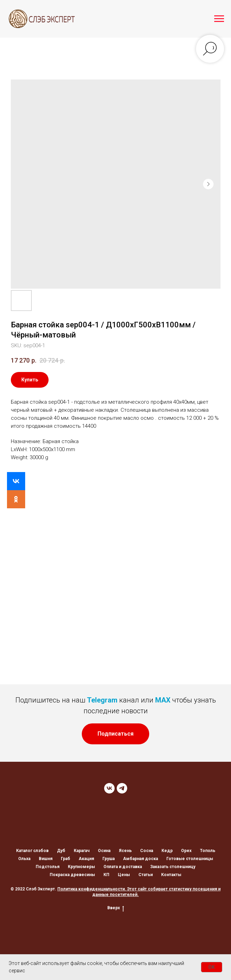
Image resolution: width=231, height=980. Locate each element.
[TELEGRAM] (122, 788)
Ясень (125, 851)
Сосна (147, 851)
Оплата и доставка (123, 867)
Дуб (61, 851)
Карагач (82, 851)
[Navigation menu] (219, 19)
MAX (163, 700)
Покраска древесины (72, 875)
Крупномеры (81, 867)
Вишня (46, 859)
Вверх (116, 908)
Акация (86, 859)
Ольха (24, 859)
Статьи (146, 875)
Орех (186, 851)
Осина (104, 851)
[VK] (109, 788)
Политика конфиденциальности (91, 889)
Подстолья (48, 867)
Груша (109, 859)
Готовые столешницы (190, 859)
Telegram (102, 700)
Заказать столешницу (173, 867)
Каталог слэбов (32, 851)
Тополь (208, 851)
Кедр (167, 851)
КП (106, 875)
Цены (124, 875)
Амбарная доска (140, 859)
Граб (66, 859)
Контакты (171, 875)
